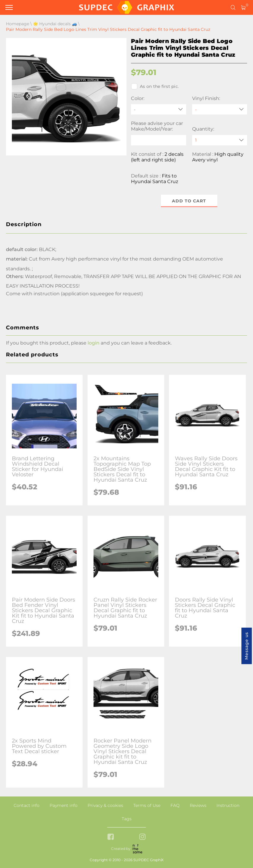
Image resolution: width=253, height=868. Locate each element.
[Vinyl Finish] (220, 109)
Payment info (64, 805)
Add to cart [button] (189, 201)
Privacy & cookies (105, 805)
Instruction (228, 805)
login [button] (94, 343)
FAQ (175, 805)
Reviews (198, 805)
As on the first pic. (155, 86)
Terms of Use (147, 805)
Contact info (27, 805)
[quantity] (220, 140)
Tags (127, 819)
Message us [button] (246, 646)
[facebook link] (111, 837)
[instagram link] (142, 837)
